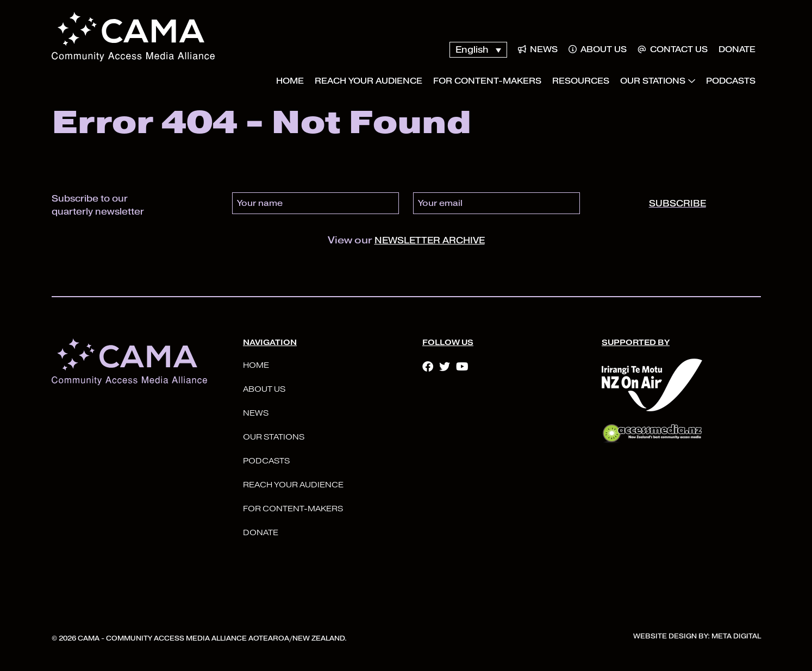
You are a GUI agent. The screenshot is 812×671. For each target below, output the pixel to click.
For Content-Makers (487, 81)
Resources (581, 81)
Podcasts (731, 81)
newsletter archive (430, 240)
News (538, 49)
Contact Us (673, 49)
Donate (737, 49)
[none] (478, 50)
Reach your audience (368, 81)
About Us (598, 49)
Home (290, 81)
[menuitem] (478, 50)
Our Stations (653, 81)
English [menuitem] (472, 50)
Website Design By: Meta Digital (697, 636)
